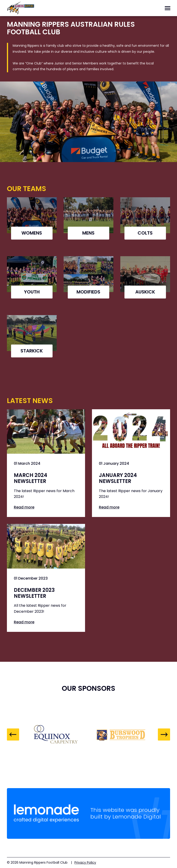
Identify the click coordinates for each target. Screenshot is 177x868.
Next (164, 735)
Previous (13, 735)
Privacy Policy (85, 862)
